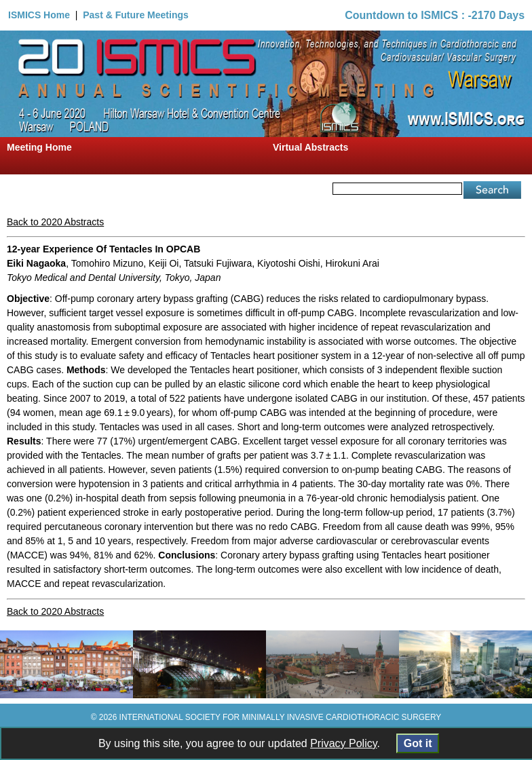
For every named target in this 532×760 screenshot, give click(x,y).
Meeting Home (39, 147)
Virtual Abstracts (310, 147)
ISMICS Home (39, 15)
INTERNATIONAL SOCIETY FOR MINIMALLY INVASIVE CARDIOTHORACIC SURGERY (281, 717)
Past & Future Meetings (136, 15)
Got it (418, 743)
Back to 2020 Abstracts (55, 222)
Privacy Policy (343, 743)
